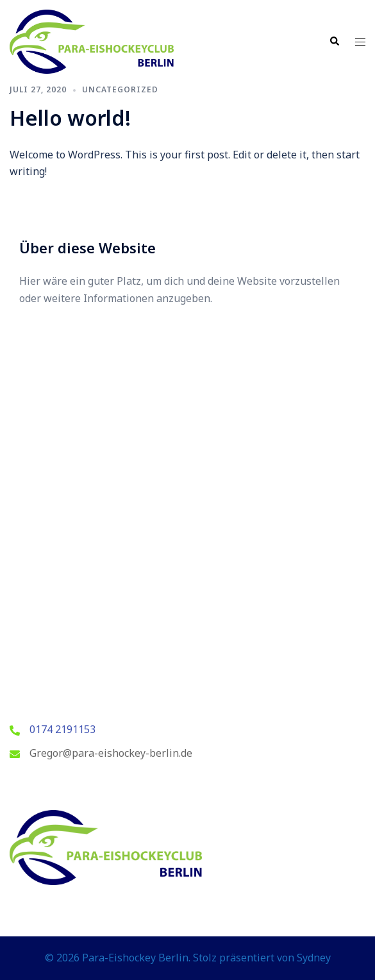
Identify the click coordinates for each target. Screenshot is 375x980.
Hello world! (70, 118)
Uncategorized (120, 89)
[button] (334, 42)
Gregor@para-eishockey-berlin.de (111, 753)
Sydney (314, 958)
